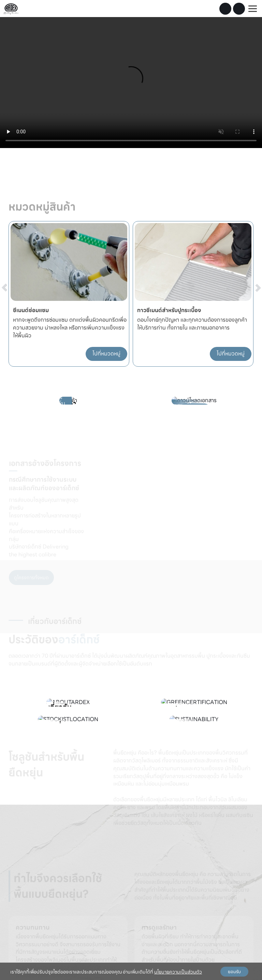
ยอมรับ (234, 972)
